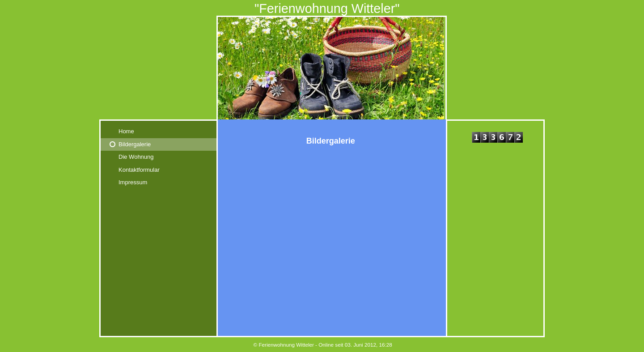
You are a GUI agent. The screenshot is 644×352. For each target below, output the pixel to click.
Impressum (133, 182)
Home (126, 131)
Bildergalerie (135, 144)
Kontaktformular (139, 170)
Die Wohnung (136, 157)
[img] (322, 60)
